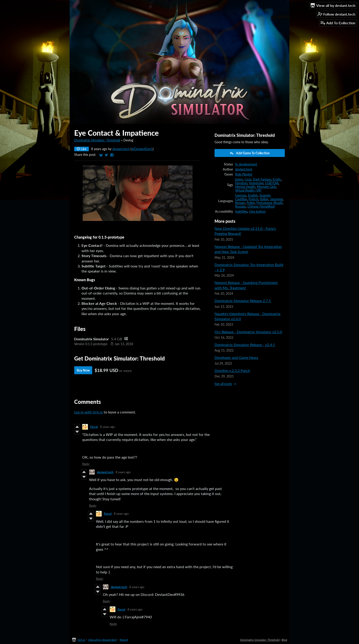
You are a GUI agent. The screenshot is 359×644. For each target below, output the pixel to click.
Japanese (276, 199)
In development (246, 164)
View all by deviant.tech (102, 640)
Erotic (277, 179)
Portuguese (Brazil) (269, 203)
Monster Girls (266, 187)
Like (82, 149)
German (241, 195)
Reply (86, 464)
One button (257, 212)
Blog (284, 640)
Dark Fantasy (262, 179)
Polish (251, 203)
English (253, 195)
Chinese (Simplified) (261, 206)
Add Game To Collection (250, 153)
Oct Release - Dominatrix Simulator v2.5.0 (248, 332)
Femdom (241, 183)
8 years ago (107, 427)
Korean (240, 203)
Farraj (94, 427)
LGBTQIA (272, 183)
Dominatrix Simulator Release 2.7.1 (243, 301)
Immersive (256, 183)
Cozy (248, 179)
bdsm (239, 179)
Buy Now (83, 370)
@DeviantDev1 (142, 149)
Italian (264, 199)
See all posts (223, 384)
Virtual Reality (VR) (248, 190)
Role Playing (244, 174)
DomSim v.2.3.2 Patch (232, 370)
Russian (241, 206)
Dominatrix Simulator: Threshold (97, 140)
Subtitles (241, 212)
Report (124, 640)
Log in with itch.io (88, 412)
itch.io (81, 640)
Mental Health (245, 187)
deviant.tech (121, 149)
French (253, 199)
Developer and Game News (236, 357)
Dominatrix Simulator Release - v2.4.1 (245, 345)
